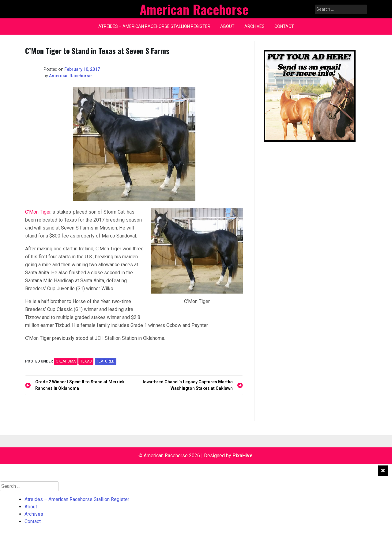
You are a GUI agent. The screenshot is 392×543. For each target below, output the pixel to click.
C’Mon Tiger (38, 212)
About (227, 26)
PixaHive (243, 456)
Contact (284, 26)
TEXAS (86, 361)
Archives (254, 26)
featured (106, 361)
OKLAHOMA (66, 361)
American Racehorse (70, 76)
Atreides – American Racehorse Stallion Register (154, 26)
